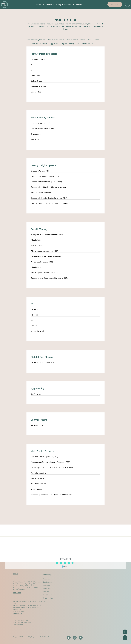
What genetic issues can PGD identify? (46, 256)
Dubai (15, 572)
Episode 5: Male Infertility (41, 193)
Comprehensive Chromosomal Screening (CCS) (49, 278)
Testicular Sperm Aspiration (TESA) (44, 457)
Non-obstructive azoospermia (42, 129)
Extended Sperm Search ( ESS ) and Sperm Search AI (51, 495)
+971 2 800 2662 (20, 618)
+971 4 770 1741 (20, 596)
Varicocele (35, 140)
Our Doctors (37, 582)
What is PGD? (36, 240)
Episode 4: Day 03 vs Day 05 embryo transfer (48, 187)
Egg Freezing (36, 394)
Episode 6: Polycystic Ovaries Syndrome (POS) (49, 198)
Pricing (59, 5)
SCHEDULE (115, 4)
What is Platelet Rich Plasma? (42, 363)
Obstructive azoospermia (41, 123)
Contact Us (18, 612)
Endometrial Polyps (38, 86)
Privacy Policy (37, 598)
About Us (39, 5)
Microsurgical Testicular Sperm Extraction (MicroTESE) (52, 468)
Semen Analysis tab (38, 489)
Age (32, 70)
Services (49, 5)
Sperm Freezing (37, 425)
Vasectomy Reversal (39, 484)
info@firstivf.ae (18, 628)
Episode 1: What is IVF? (40, 171)
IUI (32, 320)
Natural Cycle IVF (37, 331)
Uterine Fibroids (37, 92)
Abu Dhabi (17, 591)
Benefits (79, 5)
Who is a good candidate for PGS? (44, 273)
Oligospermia (36, 134)
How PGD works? (37, 246)
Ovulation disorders (39, 59)
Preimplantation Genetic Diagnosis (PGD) (47, 235)
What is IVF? (35, 310)
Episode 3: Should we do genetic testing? (47, 182)
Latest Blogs (37, 588)
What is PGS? (36, 267)
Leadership (37, 585)
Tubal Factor (36, 76)
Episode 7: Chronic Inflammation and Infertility (49, 203)
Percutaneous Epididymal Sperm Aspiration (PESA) (51, 462)
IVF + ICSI (34, 315)
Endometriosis (36, 81)
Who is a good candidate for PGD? (44, 251)
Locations (69, 5)
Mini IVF (34, 326)
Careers (35, 592)
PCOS (33, 65)
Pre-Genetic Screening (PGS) (42, 262)
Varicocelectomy (37, 478)
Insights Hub (37, 595)
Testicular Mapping (38, 473)
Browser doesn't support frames (66, 570)
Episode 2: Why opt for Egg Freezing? (45, 176)
